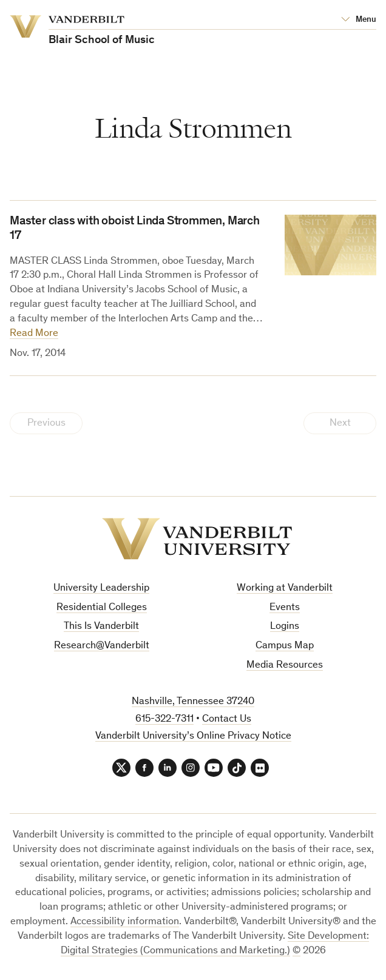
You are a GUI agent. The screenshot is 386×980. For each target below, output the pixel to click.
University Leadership (101, 589)
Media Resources (285, 666)
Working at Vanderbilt (285, 589)
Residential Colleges (102, 608)
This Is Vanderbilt (101, 627)
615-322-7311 (164, 720)
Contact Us (227, 720)
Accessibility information (125, 922)
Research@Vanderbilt (102, 646)
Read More (34, 334)
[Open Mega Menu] (359, 20)
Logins (285, 627)
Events (285, 608)
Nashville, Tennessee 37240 (193, 702)
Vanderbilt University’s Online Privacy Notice (193, 737)
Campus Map (285, 646)
